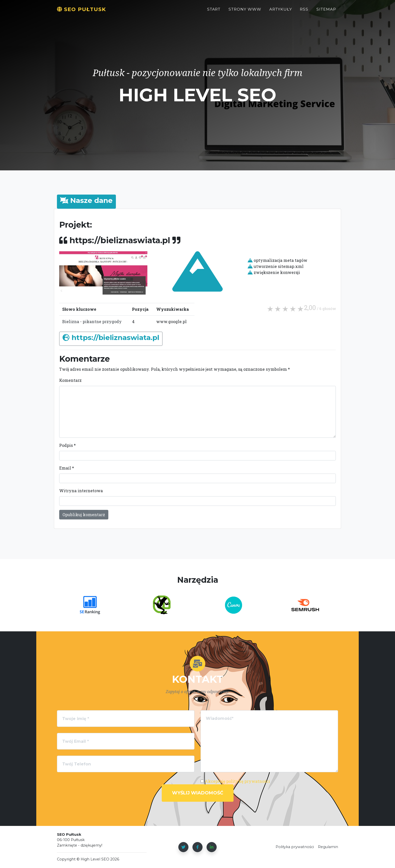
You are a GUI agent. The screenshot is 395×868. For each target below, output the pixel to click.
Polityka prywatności (295, 847)
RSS (304, 12)
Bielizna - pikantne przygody (92, 321)
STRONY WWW (245, 12)
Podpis (68, 445)
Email (67, 468)
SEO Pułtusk (86, 12)
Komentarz (70, 380)
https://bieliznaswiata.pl (115, 337)
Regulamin (328, 847)
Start (214, 12)
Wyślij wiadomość (198, 793)
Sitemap (326, 12)
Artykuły (281, 12)
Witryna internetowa (81, 491)
